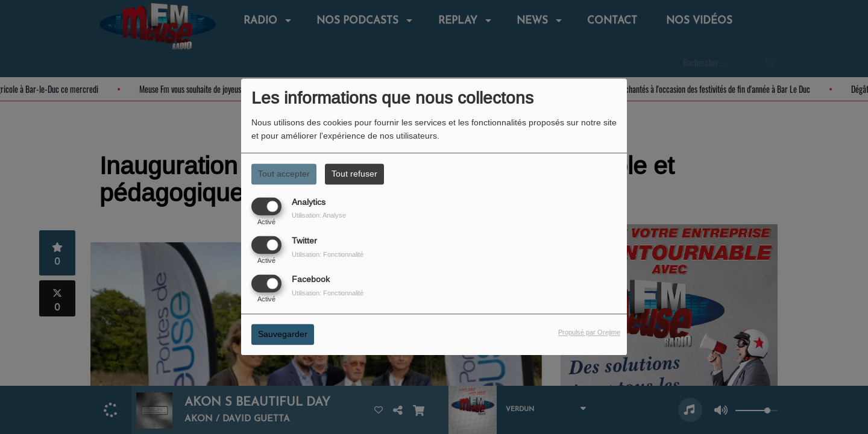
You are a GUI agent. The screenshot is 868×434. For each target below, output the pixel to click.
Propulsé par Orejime (589, 333)
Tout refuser (354, 174)
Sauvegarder (283, 335)
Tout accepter (284, 174)
